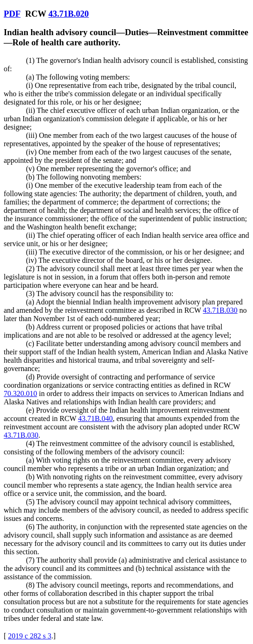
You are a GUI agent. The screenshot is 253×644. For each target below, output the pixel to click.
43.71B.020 (68, 14)
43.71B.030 (220, 310)
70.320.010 (20, 393)
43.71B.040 (96, 418)
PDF (12, 14)
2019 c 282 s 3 (29, 636)
